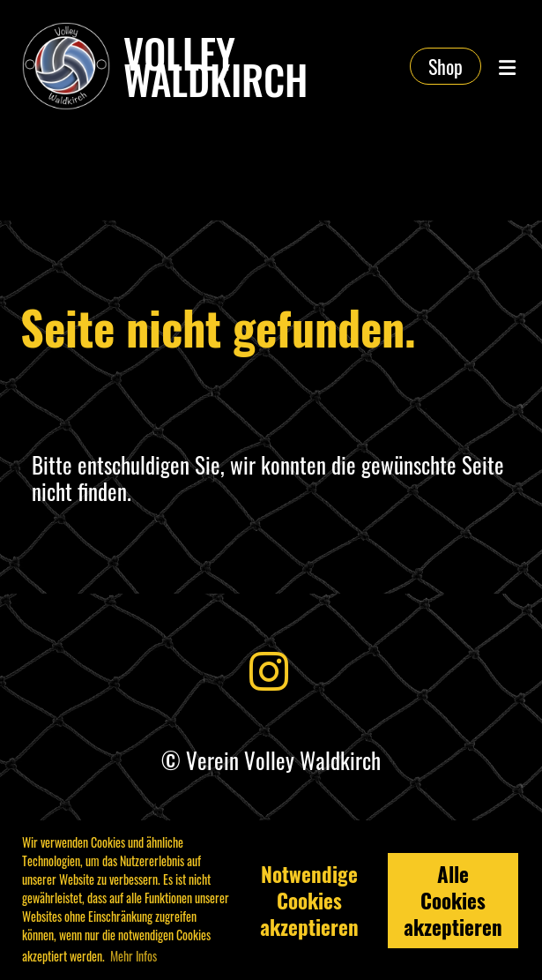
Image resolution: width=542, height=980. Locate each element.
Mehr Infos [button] (134, 956)
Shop (445, 66)
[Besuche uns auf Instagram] (269, 668)
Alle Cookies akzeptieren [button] (453, 901)
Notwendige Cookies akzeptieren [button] (309, 901)
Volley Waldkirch (215, 66)
